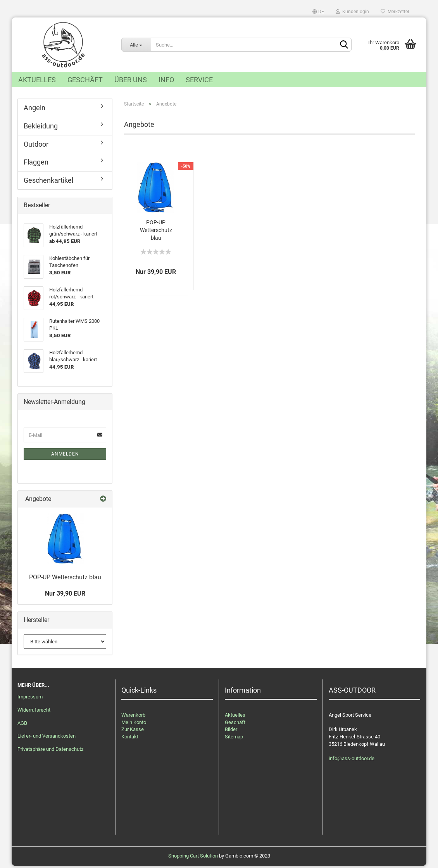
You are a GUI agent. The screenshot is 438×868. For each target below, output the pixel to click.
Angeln (34, 110)
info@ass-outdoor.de (352, 760)
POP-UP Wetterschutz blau (156, 232)
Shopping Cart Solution (193, 858)
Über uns (131, 80)
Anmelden (65, 456)
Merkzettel (395, 12)
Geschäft (85, 80)
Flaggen (36, 164)
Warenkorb (133, 717)
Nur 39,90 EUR (65, 596)
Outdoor (36, 146)
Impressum (30, 699)
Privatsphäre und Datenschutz (50, 751)
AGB (22, 725)
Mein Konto (134, 725)
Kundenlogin (352, 12)
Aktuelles (37, 80)
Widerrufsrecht (34, 712)
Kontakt (130, 739)
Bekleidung (41, 128)
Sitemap (234, 739)
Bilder (231, 732)
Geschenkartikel (48, 183)
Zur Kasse (133, 732)
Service (199, 80)
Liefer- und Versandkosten (47, 738)
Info (166, 80)
